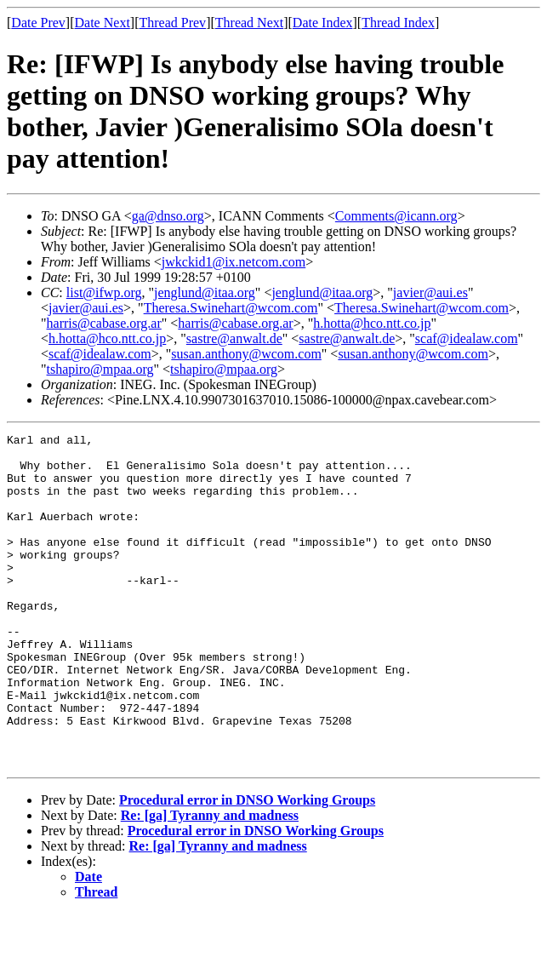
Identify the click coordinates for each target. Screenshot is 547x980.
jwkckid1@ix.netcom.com (234, 262)
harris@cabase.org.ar (104, 323)
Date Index (323, 23)
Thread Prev (172, 23)
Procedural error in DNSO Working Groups (247, 866)
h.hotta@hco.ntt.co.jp (372, 323)
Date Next (103, 23)
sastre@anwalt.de (234, 338)
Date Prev (38, 23)
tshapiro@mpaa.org (100, 369)
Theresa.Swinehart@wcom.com (231, 308)
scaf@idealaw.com (467, 338)
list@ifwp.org (104, 292)
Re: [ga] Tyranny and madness (210, 882)
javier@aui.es (430, 292)
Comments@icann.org (396, 216)
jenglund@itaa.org (205, 292)
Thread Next (249, 23)
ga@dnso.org (168, 216)
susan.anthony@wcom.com (246, 354)
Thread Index (398, 23)
